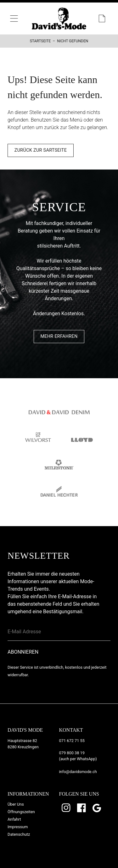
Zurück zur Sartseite (41, 150)
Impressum (18, 827)
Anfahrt (14, 819)
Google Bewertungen (97, 808)
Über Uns (16, 804)
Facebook (82, 808)
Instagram (67, 808)
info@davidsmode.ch (78, 772)
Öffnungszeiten (21, 812)
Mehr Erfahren (59, 336)
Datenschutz (19, 834)
